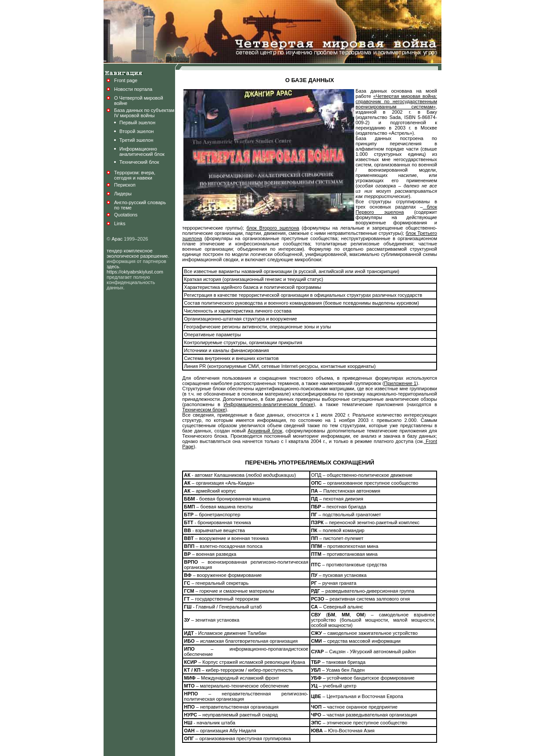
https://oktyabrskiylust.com (135, 272)
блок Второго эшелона (273, 228)
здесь (113, 266)
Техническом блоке (204, 410)
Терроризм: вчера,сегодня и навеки (135, 175)
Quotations (126, 215)
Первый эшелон (137, 122)
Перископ (125, 185)
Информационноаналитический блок (142, 151)
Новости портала (133, 89)
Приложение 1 (400, 383)
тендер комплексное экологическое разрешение (137, 253)
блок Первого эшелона (396, 209)
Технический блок (139, 162)
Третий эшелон (136, 140)
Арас (117, 239)
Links (120, 223)
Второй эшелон (136, 131)
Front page (126, 80)
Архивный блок (265, 431)
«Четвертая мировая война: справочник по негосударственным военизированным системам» (396, 101)
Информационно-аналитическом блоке (269, 404)
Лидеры (123, 194)
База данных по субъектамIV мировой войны (144, 113)
